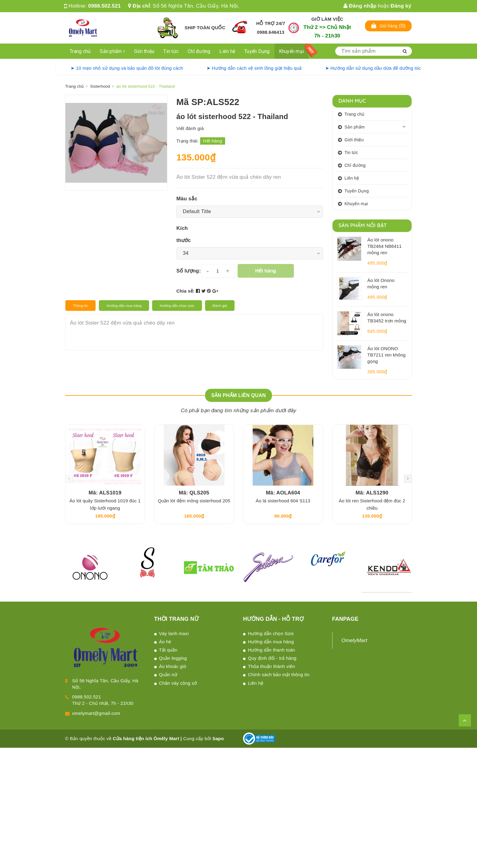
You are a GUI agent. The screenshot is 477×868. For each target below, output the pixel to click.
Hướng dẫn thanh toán (272, 650)
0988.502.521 (104, 6)
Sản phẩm (112, 51)
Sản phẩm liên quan (238, 395)
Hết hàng (266, 271)
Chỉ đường (199, 51)
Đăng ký (401, 6)
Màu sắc (187, 199)
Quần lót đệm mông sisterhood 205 (194, 501)
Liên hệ (227, 51)
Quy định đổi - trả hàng (272, 658)
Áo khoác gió (173, 666)
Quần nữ (168, 675)
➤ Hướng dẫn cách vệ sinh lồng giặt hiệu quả (254, 68)
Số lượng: (189, 271)
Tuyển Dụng (257, 51)
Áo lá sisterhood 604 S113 (283, 501)
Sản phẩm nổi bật (363, 225)
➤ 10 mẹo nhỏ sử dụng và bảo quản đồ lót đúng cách (127, 68)
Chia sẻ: (186, 291)
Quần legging (173, 658)
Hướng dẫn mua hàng (271, 642)
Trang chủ (80, 51)
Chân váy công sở (178, 683)
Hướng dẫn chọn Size (271, 633)
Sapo (218, 738)
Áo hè (165, 642)
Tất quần (168, 650)
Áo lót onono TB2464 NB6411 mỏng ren (385, 246)
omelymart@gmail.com (96, 713)
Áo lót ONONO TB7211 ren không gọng (387, 355)
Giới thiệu (144, 51)
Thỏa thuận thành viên (272, 666)
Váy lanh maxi (174, 633)
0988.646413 (271, 32)
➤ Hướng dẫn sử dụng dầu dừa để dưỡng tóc (373, 68)
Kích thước (184, 234)
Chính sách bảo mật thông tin (279, 675)
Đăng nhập (360, 6)
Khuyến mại (292, 51)
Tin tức (171, 51)
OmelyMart (355, 640)
